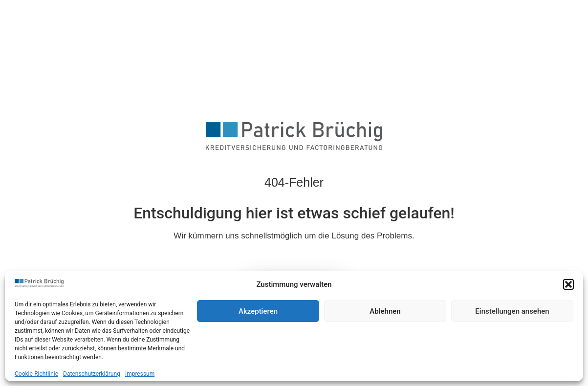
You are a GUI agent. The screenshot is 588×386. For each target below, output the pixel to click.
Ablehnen (385, 311)
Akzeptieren (258, 311)
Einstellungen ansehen (512, 311)
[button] (568, 284)
